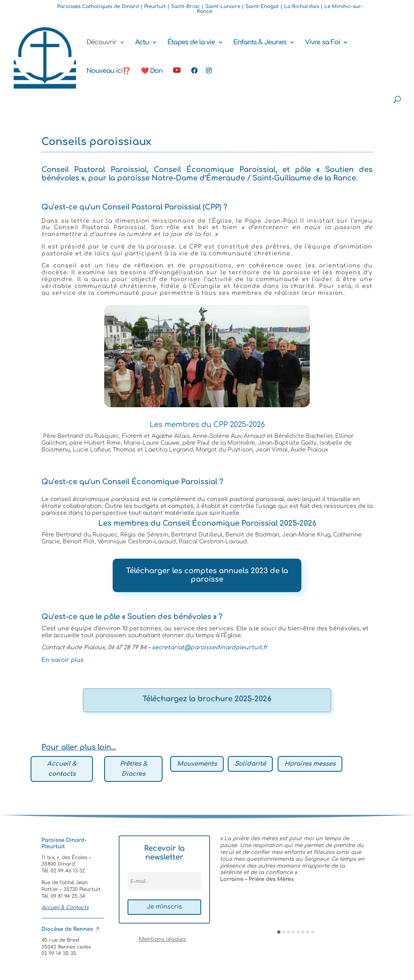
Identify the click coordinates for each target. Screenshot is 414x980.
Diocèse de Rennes (71, 929)
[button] (279, 932)
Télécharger (148, 571)
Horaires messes (310, 764)
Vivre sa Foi (322, 43)
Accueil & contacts (62, 769)
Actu (142, 43)
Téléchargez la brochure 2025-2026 (207, 699)
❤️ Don (152, 71)
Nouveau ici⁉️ (108, 71)
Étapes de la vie (191, 43)
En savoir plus (63, 660)
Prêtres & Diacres (134, 769)
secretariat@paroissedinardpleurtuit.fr (210, 647)
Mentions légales (162, 939)
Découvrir (102, 43)
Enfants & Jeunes (260, 43)
